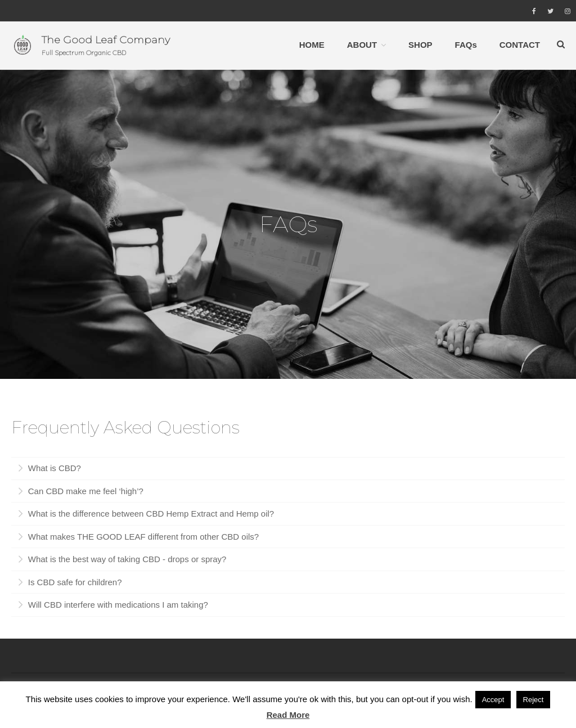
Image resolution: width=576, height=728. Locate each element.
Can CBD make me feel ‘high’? (85, 492)
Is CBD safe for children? (74, 583)
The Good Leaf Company (106, 39)
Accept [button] (493, 700)
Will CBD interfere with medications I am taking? (117, 606)
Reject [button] (534, 700)
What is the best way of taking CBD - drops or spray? (126, 560)
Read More (288, 715)
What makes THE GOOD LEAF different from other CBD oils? (143, 538)
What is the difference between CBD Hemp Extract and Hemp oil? (150, 515)
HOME (312, 44)
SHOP (420, 44)
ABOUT (362, 44)
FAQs (466, 44)
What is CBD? (53, 469)
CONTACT (520, 44)
